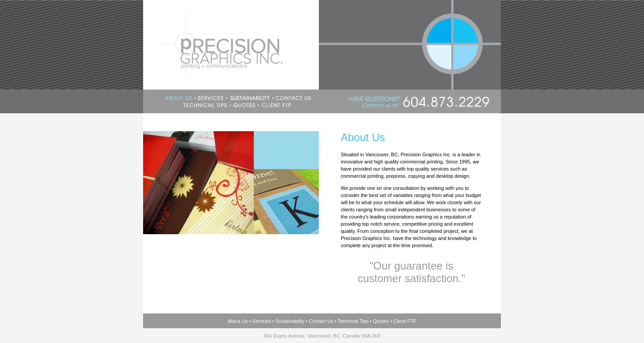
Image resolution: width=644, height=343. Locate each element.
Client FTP (405, 321)
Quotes (381, 321)
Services (262, 321)
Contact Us (321, 321)
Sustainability (290, 321)
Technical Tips (353, 321)
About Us (238, 321)
